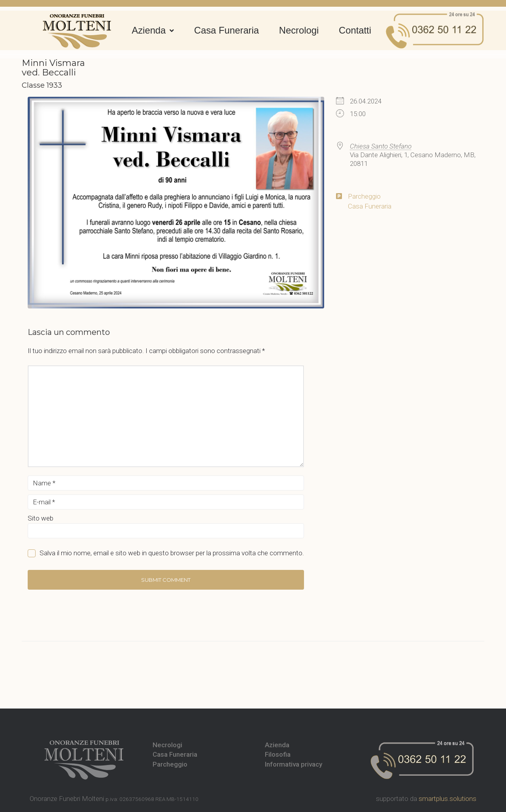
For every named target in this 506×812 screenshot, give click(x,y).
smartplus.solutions (447, 799)
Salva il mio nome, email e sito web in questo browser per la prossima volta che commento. (172, 553)
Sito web (41, 518)
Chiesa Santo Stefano (381, 146)
